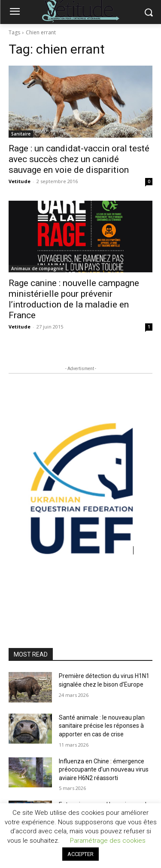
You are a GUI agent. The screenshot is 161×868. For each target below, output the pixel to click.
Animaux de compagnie (37, 268)
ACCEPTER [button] (80, 854)
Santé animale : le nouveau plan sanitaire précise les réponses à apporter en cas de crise (102, 726)
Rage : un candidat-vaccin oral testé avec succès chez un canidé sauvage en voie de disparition (79, 159)
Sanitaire (21, 134)
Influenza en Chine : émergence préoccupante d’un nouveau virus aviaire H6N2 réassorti (104, 770)
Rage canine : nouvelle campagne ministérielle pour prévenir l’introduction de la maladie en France (74, 299)
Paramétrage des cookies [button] (108, 841)
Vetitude (20, 181)
